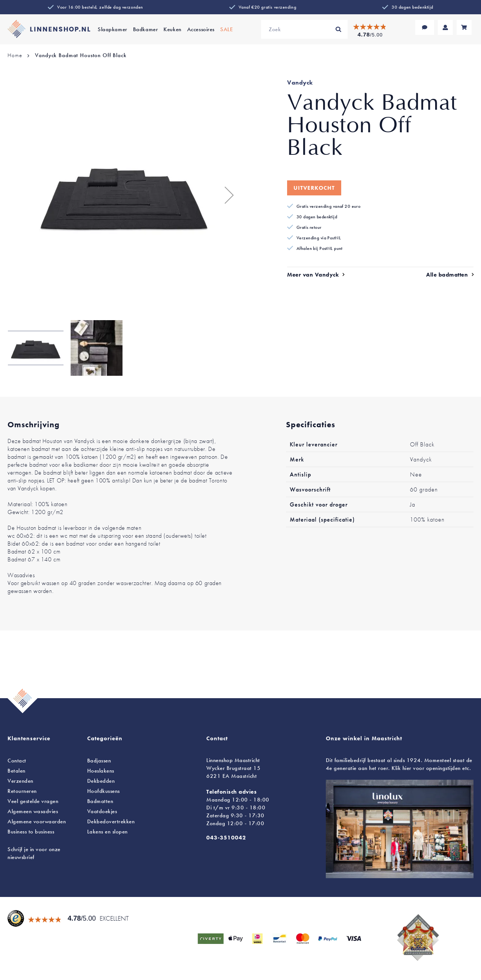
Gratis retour (309, 227)
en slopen (107, 832)
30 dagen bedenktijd (412, 7)
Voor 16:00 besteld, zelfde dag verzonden (100, 7)
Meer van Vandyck (313, 275)
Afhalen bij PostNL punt (320, 248)
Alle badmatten (447, 275)
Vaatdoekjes (102, 811)
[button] (225, 195)
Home (15, 55)
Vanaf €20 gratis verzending (267, 7)
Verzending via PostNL (319, 238)
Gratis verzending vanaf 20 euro (328, 206)
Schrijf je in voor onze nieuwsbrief (34, 853)
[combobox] (304, 29)
